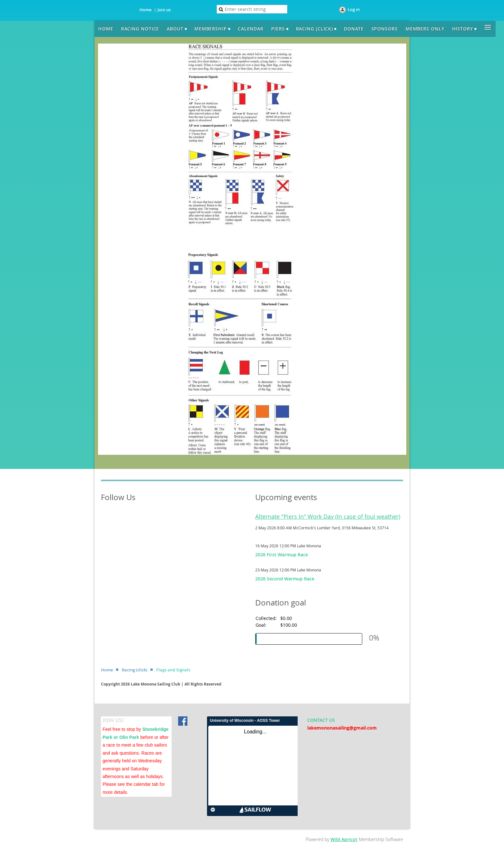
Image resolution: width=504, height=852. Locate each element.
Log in (354, 9)
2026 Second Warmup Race (285, 579)
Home (145, 10)
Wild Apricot (344, 839)
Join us (164, 10)
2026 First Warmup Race (282, 555)
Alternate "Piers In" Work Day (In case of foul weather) (328, 516)
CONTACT (318, 720)
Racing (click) (135, 670)
